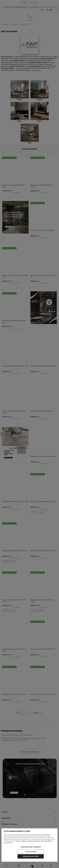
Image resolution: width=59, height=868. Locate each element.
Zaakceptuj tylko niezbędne (31, 847)
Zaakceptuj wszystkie (31, 856)
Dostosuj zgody (31, 852)
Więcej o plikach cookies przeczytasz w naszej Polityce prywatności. (28, 842)
